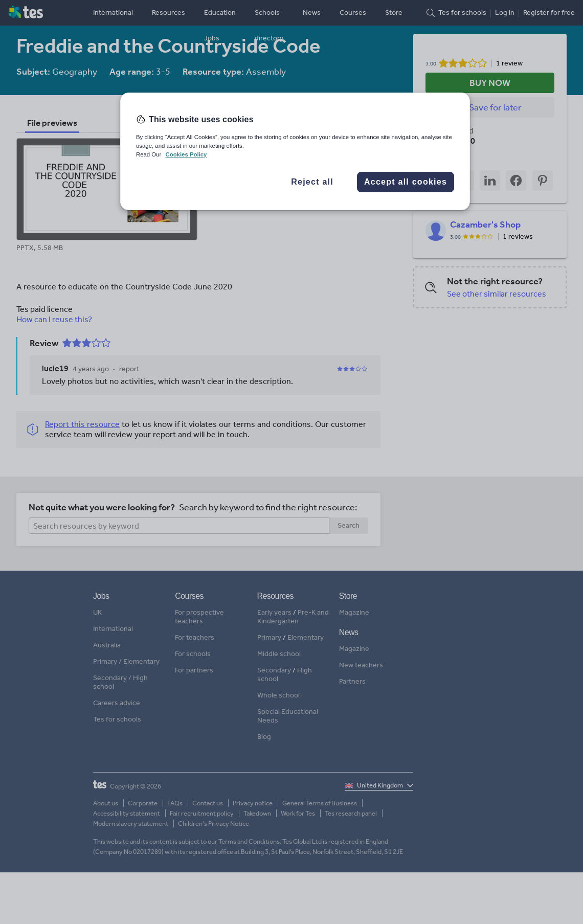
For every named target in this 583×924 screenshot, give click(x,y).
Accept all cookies (406, 182)
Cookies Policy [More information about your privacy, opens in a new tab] (186, 154)
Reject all (312, 182)
